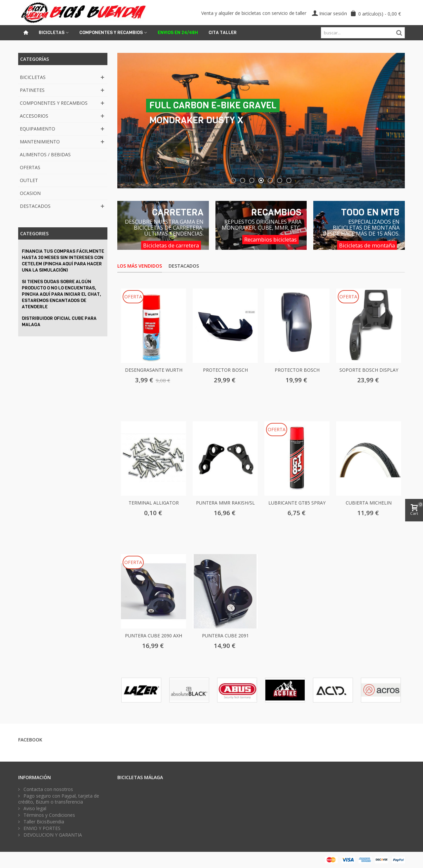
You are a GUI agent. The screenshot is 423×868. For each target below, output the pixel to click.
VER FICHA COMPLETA (183, 135)
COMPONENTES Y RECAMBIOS (54, 103)
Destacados (184, 266)
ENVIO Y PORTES (41, 828)
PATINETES (32, 90)
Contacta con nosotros (48, 789)
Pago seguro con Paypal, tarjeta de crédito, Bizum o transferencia (59, 799)
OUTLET (29, 180)
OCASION (30, 193)
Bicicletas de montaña (367, 245)
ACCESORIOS (34, 116)
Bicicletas (52, 33)
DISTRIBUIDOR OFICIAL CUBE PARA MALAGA (59, 321)
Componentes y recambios (111, 33)
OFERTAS (30, 167)
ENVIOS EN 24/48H (178, 33)
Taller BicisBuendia (43, 822)
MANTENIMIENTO (40, 142)
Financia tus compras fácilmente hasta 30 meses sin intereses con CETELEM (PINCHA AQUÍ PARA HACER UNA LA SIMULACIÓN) (63, 261)
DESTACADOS (35, 206)
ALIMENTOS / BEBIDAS (45, 154)
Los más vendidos (140, 266)
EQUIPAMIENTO (38, 129)
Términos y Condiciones (49, 815)
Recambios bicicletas (270, 240)
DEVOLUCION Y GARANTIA (52, 835)
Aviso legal (34, 809)
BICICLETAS (33, 77)
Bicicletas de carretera (171, 245)
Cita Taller (223, 33)
